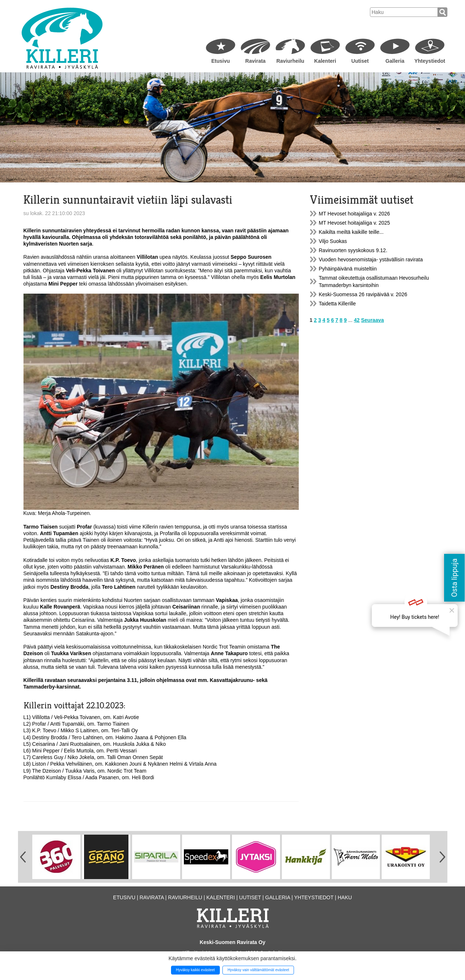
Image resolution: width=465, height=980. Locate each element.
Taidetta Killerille (337, 304)
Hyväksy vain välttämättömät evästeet (258, 970)
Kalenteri (325, 61)
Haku (345, 897)
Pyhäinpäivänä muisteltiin (348, 269)
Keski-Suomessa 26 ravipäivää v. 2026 (363, 294)
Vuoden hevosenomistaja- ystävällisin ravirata (371, 259)
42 (357, 320)
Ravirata (255, 61)
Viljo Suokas (333, 241)
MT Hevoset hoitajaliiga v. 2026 (355, 214)
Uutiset (360, 61)
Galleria (395, 61)
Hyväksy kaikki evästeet (195, 970)
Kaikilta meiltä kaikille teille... (351, 232)
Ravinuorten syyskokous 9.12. (353, 250)
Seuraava (373, 320)
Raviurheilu (290, 61)
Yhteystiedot (430, 61)
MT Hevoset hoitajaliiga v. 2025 (355, 223)
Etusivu (221, 61)
